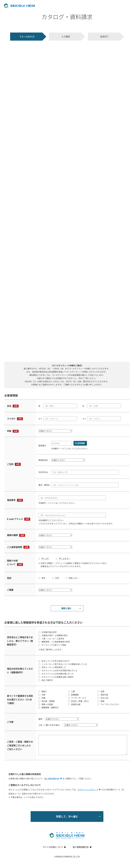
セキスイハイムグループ (89, 789)
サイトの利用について (54, 847)
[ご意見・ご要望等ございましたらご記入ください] (83, 745)
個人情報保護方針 (53, 778)
